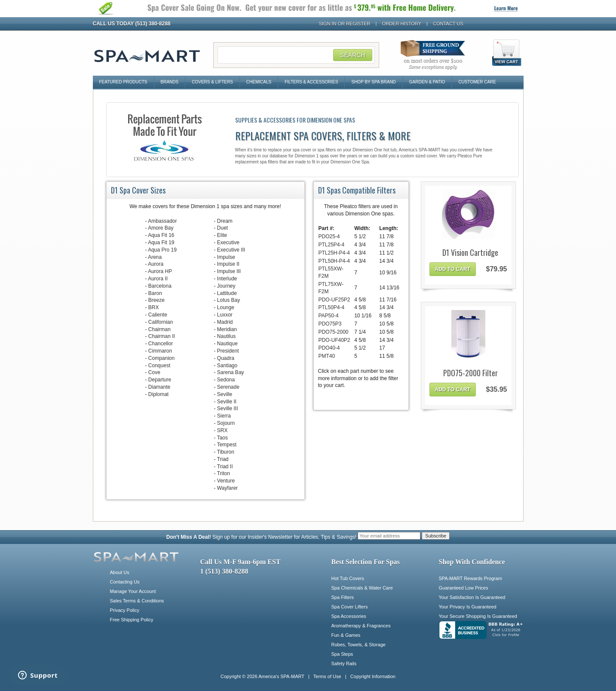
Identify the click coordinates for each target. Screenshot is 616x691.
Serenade (228, 387)
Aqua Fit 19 (161, 243)
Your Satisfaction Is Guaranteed (472, 597)
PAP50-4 (329, 316)
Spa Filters (343, 597)
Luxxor (225, 315)
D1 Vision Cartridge (470, 253)
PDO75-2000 (334, 332)
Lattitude (227, 293)
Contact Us (448, 24)
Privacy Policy (125, 610)
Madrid (225, 322)
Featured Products (123, 82)
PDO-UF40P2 (334, 340)
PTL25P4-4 (332, 245)
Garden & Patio (427, 82)
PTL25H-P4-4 (334, 253)
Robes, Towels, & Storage (359, 645)
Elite (222, 235)
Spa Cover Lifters (350, 607)
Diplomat (158, 394)
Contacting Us (125, 582)
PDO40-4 (329, 348)
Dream (225, 221)
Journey (226, 286)
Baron (155, 293)
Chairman (159, 329)
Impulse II (228, 264)
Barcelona (160, 286)
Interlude (227, 279)
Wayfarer (227, 488)
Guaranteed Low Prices (464, 588)
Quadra (226, 358)
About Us (120, 572)
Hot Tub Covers (348, 578)
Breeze (156, 300)
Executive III (231, 250)
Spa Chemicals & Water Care (362, 588)
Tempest (227, 445)
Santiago (227, 365)
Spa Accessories (349, 616)
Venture (226, 481)
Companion (161, 358)
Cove (154, 372)
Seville (225, 394)
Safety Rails (344, 663)
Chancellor (161, 344)
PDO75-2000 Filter (470, 373)
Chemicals (259, 82)
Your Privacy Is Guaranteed (468, 607)
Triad (223, 459)
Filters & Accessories (311, 82)
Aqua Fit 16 (161, 235)
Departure (160, 380)
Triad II (225, 467)
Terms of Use (327, 676)
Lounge (226, 307)
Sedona (226, 380)
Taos (222, 438)
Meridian (227, 329)
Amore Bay (161, 228)
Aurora (156, 264)
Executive (228, 243)
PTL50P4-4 (332, 307)
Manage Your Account (133, 591)
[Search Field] (296, 55)
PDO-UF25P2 (334, 300)
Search (352, 55)
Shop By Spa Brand (373, 82)
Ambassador (162, 221)
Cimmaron (160, 351)
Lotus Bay (228, 300)
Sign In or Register (345, 24)
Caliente (158, 315)
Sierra (224, 416)
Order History (402, 24)
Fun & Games (346, 635)
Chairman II (162, 336)
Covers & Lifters (212, 82)
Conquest (159, 365)
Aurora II (158, 279)
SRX (222, 430)
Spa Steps (342, 654)
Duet (222, 228)
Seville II (227, 402)
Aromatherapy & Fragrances (361, 626)
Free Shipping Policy (132, 620)
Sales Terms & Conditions (137, 601)
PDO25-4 (329, 236)
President (228, 351)
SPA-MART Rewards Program (470, 578)
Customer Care (477, 82)
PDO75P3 (330, 324)
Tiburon (226, 452)
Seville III (228, 408)
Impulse (226, 257)
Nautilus (226, 336)
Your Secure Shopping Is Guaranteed (478, 616)
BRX (154, 307)
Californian (161, 322)
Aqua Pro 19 (162, 250)
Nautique (227, 344)
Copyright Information (373, 676)
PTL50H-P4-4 (334, 261)
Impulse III (229, 271)
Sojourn (226, 423)
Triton (224, 473)
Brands (170, 82)
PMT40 (327, 356)
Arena (155, 257)
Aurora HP (160, 271)
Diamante (159, 387)
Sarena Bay (231, 372)
